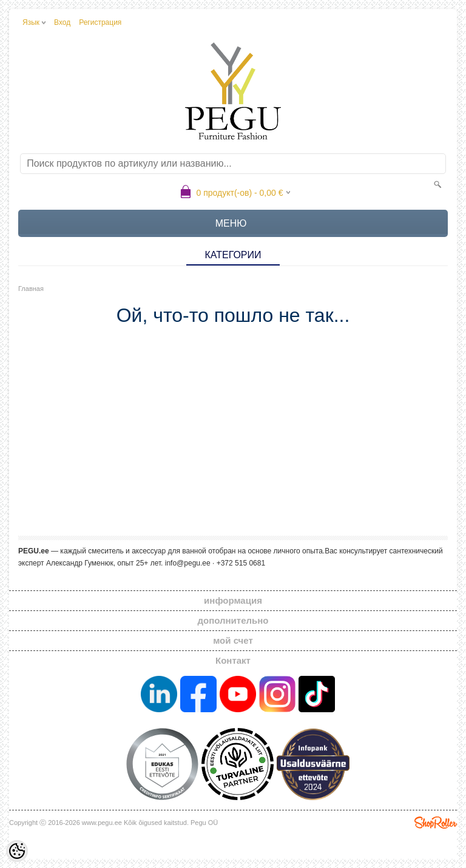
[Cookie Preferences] (17, 851)
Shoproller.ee (436, 823)
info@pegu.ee (188, 563)
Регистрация (100, 22)
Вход (62, 22)
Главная (31, 289)
